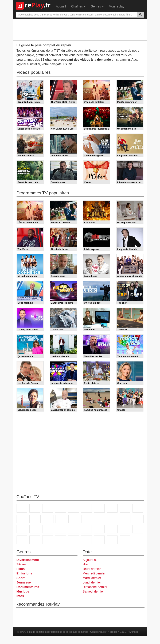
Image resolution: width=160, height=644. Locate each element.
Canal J (35, 540)
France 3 (48, 508)
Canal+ (61, 508)
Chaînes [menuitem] (78, 6)
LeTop (86, 540)
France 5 (73, 508)
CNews (48, 529)
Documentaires (28, 587)
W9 (112, 508)
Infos (20, 596)
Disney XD (61, 540)
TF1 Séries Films (48, 519)
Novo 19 (22, 529)
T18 (138, 519)
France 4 (22, 519)
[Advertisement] (80, 30)
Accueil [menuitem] (61, 6)
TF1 (22, 508)
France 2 (35, 508)
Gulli (22, 540)
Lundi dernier (92, 582)
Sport (21, 578)
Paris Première (125, 519)
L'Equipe (138, 529)
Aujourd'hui (91, 560)
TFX (138, 508)
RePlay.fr (21, 632)
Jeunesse (24, 582)
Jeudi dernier (92, 569)
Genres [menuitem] (97, 6)
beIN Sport (112, 529)
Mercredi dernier (94, 573)
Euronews (86, 529)
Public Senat (112, 540)
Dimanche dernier (95, 587)
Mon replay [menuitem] (117, 6)
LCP (99, 540)
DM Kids (73, 540)
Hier (86, 564)
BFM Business (73, 529)
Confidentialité (98, 632)
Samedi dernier (93, 591)
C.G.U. (123, 632)
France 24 (99, 529)
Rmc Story (87, 519)
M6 (86, 508)
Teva (112, 519)
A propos (113, 632)
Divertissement (28, 560)
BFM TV (61, 529)
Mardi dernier (92, 578)
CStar (35, 519)
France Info (35, 529)
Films (21, 569)
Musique (23, 591)
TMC (125, 508)
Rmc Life (100, 519)
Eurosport (125, 529)
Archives (134, 632)
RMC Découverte (74, 519)
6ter (61, 519)
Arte (99, 508)
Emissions (24, 573)
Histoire (125, 540)
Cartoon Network (48, 540)
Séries (21, 564)
